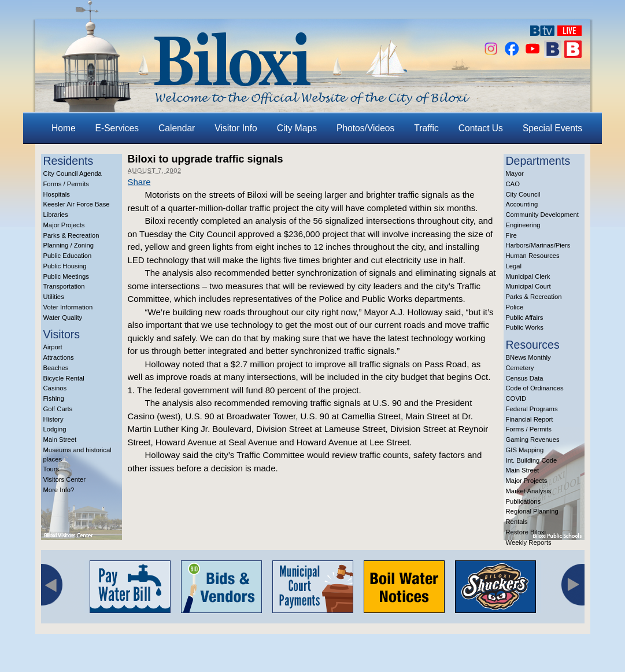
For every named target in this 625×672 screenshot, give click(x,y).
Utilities (54, 297)
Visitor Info (236, 128)
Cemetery (520, 368)
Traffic (426, 128)
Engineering (523, 225)
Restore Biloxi (526, 532)
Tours (51, 469)
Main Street (60, 440)
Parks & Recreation (71, 235)
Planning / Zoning (69, 245)
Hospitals (57, 194)
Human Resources (533, 256)
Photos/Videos (365, 128)
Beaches (56, 368)
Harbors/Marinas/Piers (538, 245)
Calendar (177, 128)
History (53, 419)
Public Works (525, 327)
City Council (523, 194)
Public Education (68, 256)
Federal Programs (532, 409)
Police (515, 307)
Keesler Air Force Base (77, 204)
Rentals (517, 522)
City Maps (297, 128)
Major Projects (64, 225)
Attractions (59, 357)
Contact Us (481, 128)
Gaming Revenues (533, 440)
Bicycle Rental (64, 378)
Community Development (542, 215)
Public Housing (65, 266)
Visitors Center (65, 479)
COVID (516, 398)
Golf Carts (58, 409)
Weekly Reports (529, 542)
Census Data (525, 378)
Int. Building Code (532, 460)
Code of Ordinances (535, 388)
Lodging (55, 429)
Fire (511, 235)
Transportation (64, 286)
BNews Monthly (528, 357)
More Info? (59, 490)
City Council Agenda (73, 173)
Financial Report (530, 419)
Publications (524, 501)
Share (139, 182)
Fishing (54, 398)
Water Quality (63, 317)
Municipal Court (528, 286)
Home (64, 128)
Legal (514, 266)
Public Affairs (525, 317)
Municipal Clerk (528, 276)
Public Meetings (66, 276)
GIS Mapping (525, 450)
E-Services (117, 128)
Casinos (55, 388)
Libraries (56, 215)
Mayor (515, 173)
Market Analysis (529, 491)
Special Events (552, 128)
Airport (53, 347)
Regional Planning (532, 511)
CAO (513, 184)
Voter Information (68, 307)
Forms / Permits (66, 184)
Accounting (522, 204)
